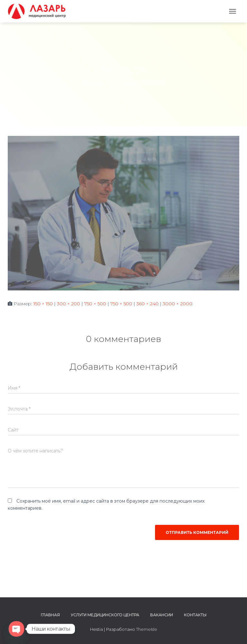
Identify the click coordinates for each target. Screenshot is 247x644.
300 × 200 (69, 304)
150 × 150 (43, 304)
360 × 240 (147, 304)
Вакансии (162, 615)
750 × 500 (95, 304)
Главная (50, 615)
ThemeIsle (147, 629)
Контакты (195, 615)
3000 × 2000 (178, 304)
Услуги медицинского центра (105, 615)
